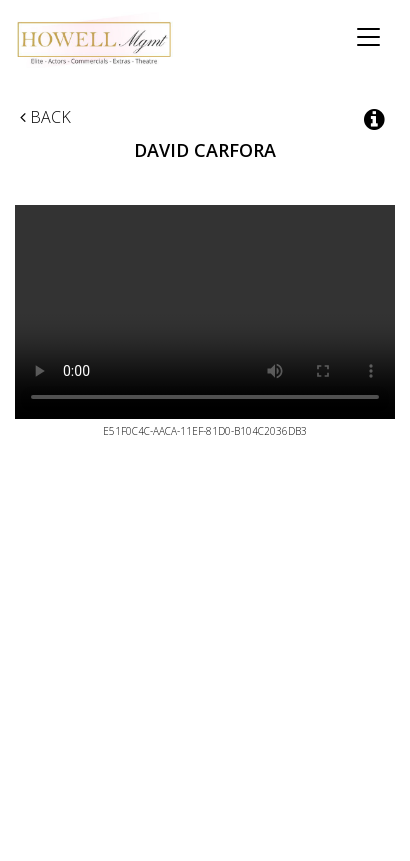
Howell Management (100, 40)
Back (45, 117)
